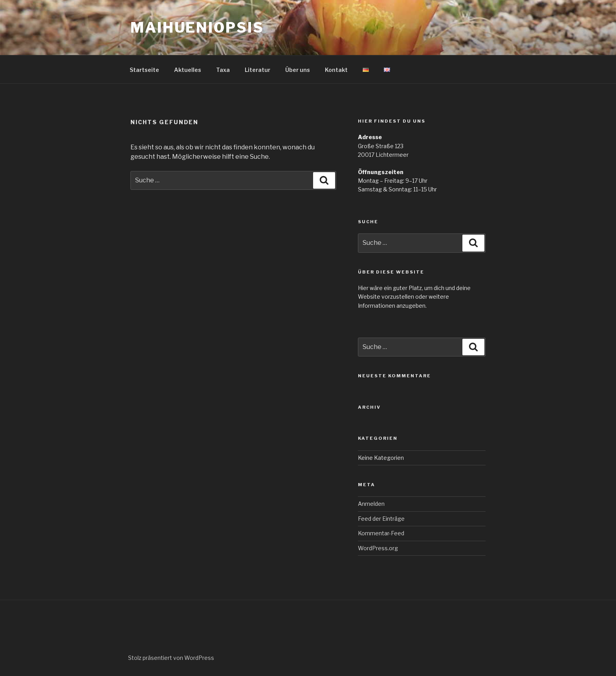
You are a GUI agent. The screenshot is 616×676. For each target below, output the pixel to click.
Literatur (258, 70)
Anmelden (371, 504)
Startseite (144, 70)
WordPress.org (378, 548)
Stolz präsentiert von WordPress (171, 658)
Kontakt (336, 70)
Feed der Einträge (381, 519)
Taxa (223, 70)
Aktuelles (188, 70)
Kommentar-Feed (381, 533)
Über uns (298, 70)
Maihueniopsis (197, 28)
